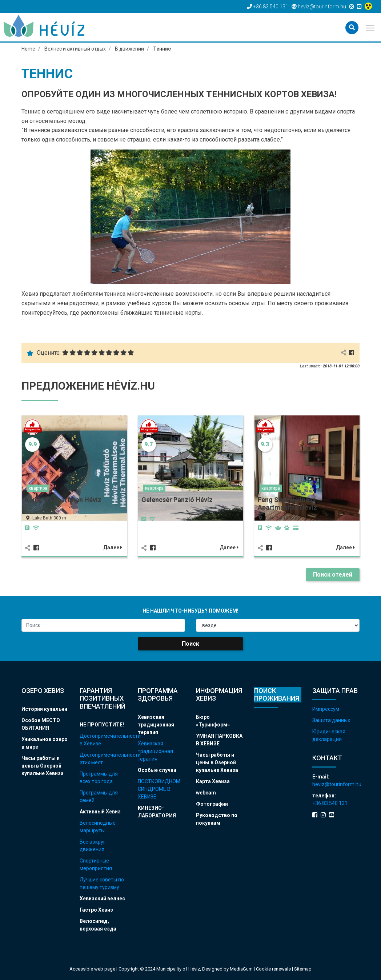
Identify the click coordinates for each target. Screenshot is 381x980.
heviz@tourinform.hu (336, 784)
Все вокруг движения (93, 846)
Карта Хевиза (213, 781)
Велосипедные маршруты (98, 827)
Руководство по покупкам (217, 819)
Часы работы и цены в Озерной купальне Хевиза (43, 766)
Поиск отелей (333, 575)
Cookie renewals (274, 969)
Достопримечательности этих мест (103, 759)
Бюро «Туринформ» (213, 721)
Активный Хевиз (100, 812)
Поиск (190, 644)
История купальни (44, 709)
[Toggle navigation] (371, 27)
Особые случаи (157, 770)
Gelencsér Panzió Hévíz (177, 500)
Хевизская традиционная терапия (156, 725)
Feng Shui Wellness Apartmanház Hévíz (287, 503)
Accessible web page (92, 969)
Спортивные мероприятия (96, 865)
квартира (38, 488)
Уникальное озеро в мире (45, 743)
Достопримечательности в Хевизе (103, 740)
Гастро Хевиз (96, 910)
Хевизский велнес (102, 899)
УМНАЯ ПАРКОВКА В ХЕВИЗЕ (219, 740)
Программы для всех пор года (99, 778)
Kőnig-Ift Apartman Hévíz (63, 500)
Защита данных (331, 720)
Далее (113, 547)
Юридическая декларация (329, 735)
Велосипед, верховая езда (98, 925)
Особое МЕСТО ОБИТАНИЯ (41, 724)
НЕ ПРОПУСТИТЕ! (102, 725)
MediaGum (241, 969)
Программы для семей (99, 796)
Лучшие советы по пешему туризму (102, 883)
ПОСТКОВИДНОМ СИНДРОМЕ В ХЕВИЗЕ (159, 789)
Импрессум (326, 709)
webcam (206, 793)
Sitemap (303, 969)
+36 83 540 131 (330, 803)
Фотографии (212, 804)
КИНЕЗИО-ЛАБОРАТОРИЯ (157, 812)
